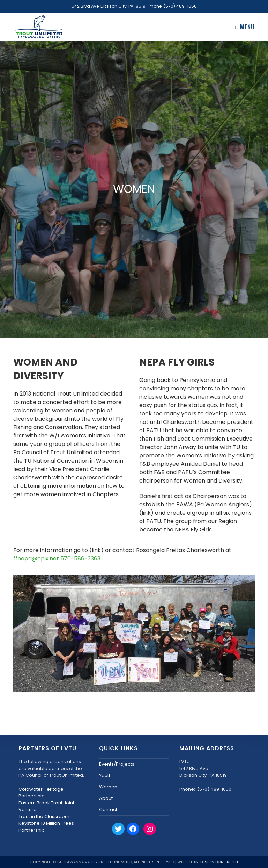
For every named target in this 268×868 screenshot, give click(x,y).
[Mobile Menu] (244, 27)
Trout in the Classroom (44, 816)
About (106, 798)
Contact (108, 809)
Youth (105, 776)
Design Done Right (219, 862)
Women (108, 787)
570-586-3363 (80, 559)
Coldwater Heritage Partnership (41, 793)
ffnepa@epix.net (36, 559)
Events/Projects (117, 764)
